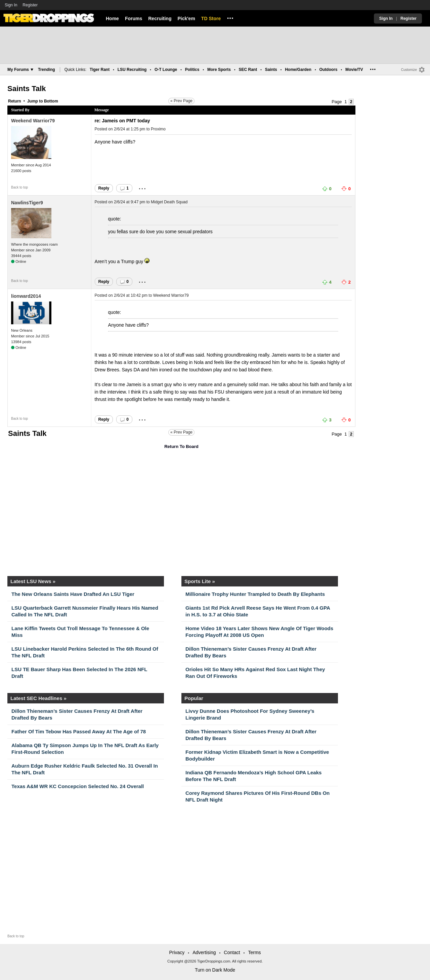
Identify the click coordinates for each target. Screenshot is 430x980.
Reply (104, 188)
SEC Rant (248, 70)
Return (15, 101)
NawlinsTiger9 (27, 203)
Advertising (204, 952)
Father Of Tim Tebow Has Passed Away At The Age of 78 (79, 731)
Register (31, 5)
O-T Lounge (166, 70)
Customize (409, 70)
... (230, 17)
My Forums (20, 70)
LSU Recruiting (132, 70)
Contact (232, 952)
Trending (47, 70)
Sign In (11, 5)
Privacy (177, 952)
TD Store (211, 18)
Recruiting (160, 18)
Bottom (51, 101)
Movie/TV (354, 70)
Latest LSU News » (33, 581)
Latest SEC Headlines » (38, 698)
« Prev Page (181, 101)
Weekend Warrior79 (33, 121)
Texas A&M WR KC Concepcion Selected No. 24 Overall (78, 786)
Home (112, 18)
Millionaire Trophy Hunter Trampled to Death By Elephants (255, 594)
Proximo (158, 129)
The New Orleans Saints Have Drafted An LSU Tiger (73, 594)
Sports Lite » (200, 581)
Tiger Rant (100, 70)
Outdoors (328, 70)
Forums (134, 18)
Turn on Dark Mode (215, 970)
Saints (271, 70)
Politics (192, 70)
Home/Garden (298, 70)
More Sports (219, 70)
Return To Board (181, 446)
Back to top (19, 187)
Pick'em (186, 18)
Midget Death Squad (169, 202)
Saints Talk (27, 89)
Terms (254, 952)
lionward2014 (26, 296)
